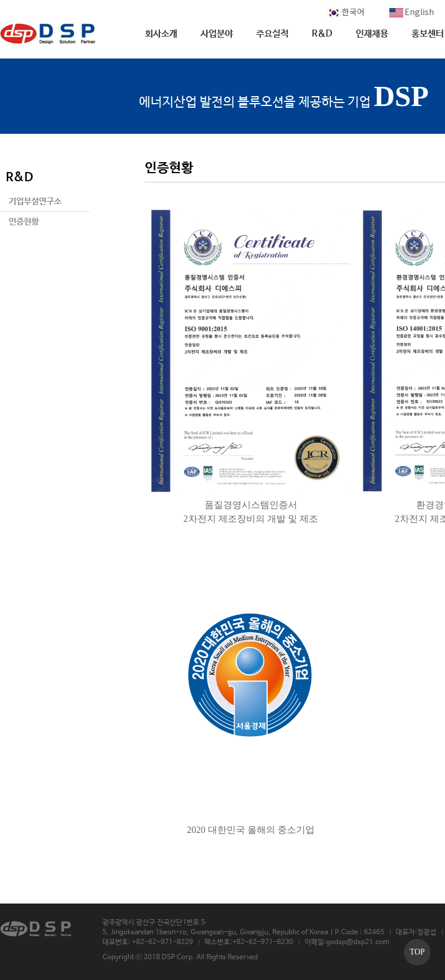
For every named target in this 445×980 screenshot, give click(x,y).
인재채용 (372, 34)
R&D (322, 34)
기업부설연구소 (35, 201)
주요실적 (272, 34)
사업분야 (217, 34)
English (412, 12)
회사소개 (161, 34)
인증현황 (24, 222)
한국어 (346, 12)
